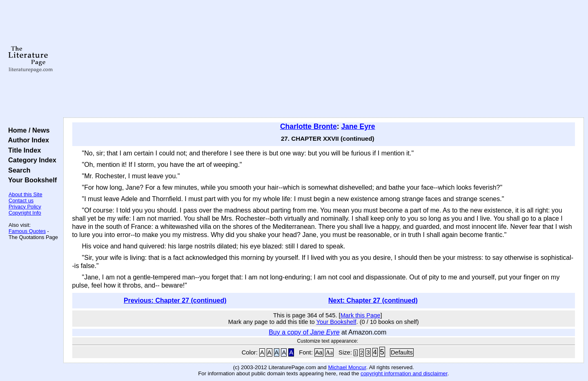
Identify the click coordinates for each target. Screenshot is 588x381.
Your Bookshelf (31, 180)
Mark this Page (361, 315)
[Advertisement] (323, 59)
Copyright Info (25, 213)
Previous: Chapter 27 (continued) (175, 300)
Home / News (27, 130)
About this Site (26, 194)
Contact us (21, 200)
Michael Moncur (347, 367)
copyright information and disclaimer (404, 373)
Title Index (23, 150)
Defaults (402, 352)
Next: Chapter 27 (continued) (373, 300)
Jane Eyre (358, 126)
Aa (319, 352)
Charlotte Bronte (308, 126)
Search (17, 170)
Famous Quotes (27, 231)
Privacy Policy (25, 207)
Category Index (30, 160)
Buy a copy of (304, 332)
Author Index (27, 140)
